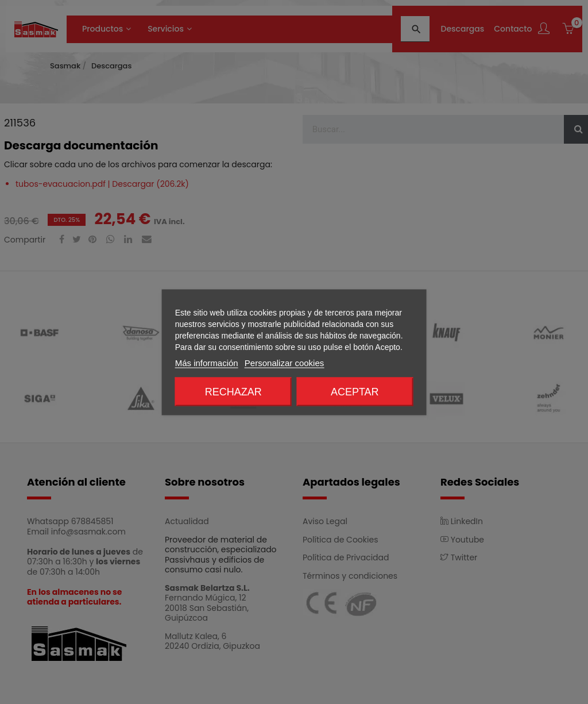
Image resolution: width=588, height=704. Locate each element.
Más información (207, 362)
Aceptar (355, 391)
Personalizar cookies (284, 362)
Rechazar (233, 391)
